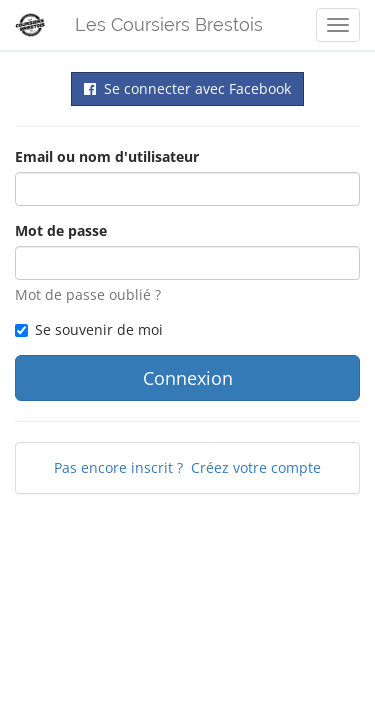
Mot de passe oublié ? (88, 294)
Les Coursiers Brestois (169, 24)
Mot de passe (61, 230)
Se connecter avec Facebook (187, 88)
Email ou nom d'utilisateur (107, 156)
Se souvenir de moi (89, 329)
